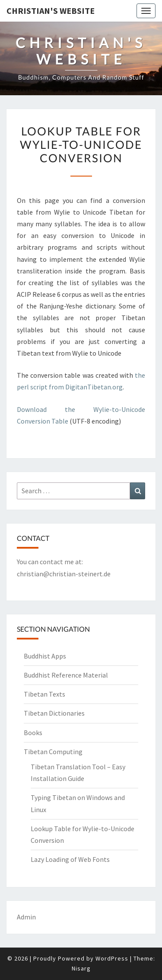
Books (33, 733)
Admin (26, 917)
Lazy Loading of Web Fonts (70, 859)
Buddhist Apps (45, 656)
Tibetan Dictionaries (54, 713)
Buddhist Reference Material (66, 675)
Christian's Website (51, 11)
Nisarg (81, 968)
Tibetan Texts (44, 694)
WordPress (112, 958)
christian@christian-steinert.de (64, 574)
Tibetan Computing (53, 752)
